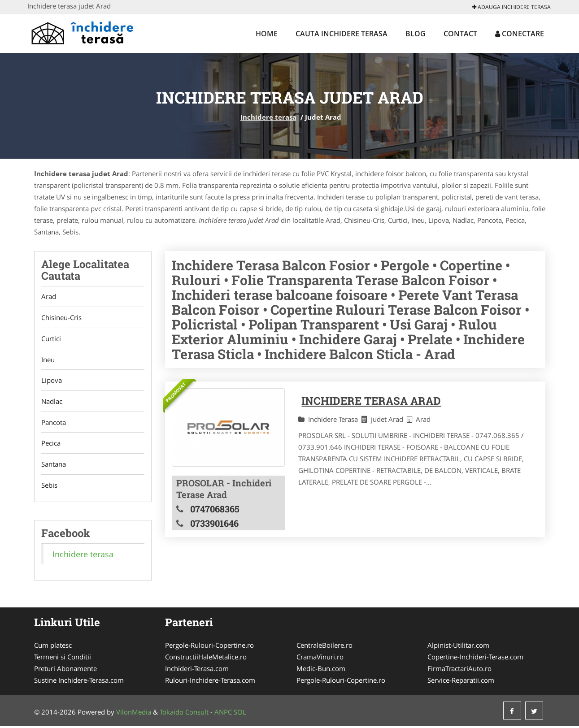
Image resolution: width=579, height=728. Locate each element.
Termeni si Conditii (63, 659)
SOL (240, 714)
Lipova (52, 381)
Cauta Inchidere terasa (342, 34)
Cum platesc (53, 647)
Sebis (49, 486)
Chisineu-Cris (61, 318)
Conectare (520, 34)
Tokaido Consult (184, 714)
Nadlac (52, 402)
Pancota (54, 423)
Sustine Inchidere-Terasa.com (79, 682)
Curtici (51, 339)
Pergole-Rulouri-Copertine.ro (209, 647)
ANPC (223, 714)
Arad (49, 297)
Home (267, 34)
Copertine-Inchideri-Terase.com (475, 659)
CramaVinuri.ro (320, 659)
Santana (54, 465)
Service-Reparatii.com (461, 682)
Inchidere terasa (268, 117)
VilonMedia (134, 714)
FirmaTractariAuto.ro (459, 670)
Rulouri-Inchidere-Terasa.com (210, 682)
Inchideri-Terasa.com (197, 670)
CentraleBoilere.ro (324, 647)
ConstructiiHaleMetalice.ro (206, 659)
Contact (460, 34)
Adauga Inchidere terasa (512, 7)
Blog (416, 34)
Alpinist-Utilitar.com (458, 647)
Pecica (51, 444)
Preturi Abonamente (65, 670)
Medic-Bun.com (321, 670)
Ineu (48, 360)
